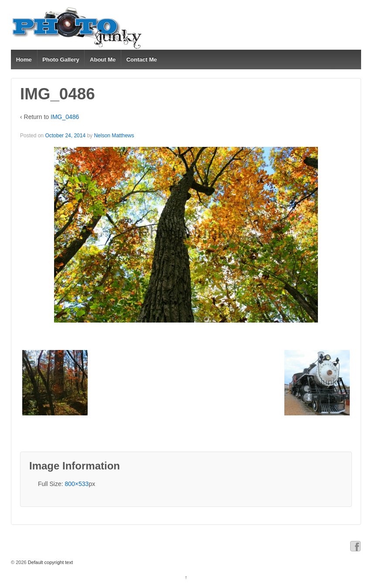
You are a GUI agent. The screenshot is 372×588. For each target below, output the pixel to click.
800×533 (77, 484)
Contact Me (142, 59)
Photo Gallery (61, 59)
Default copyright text (50, 562)
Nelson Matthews (114, 136)
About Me (103, 59)
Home (24, 59)
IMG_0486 (65, 117)
